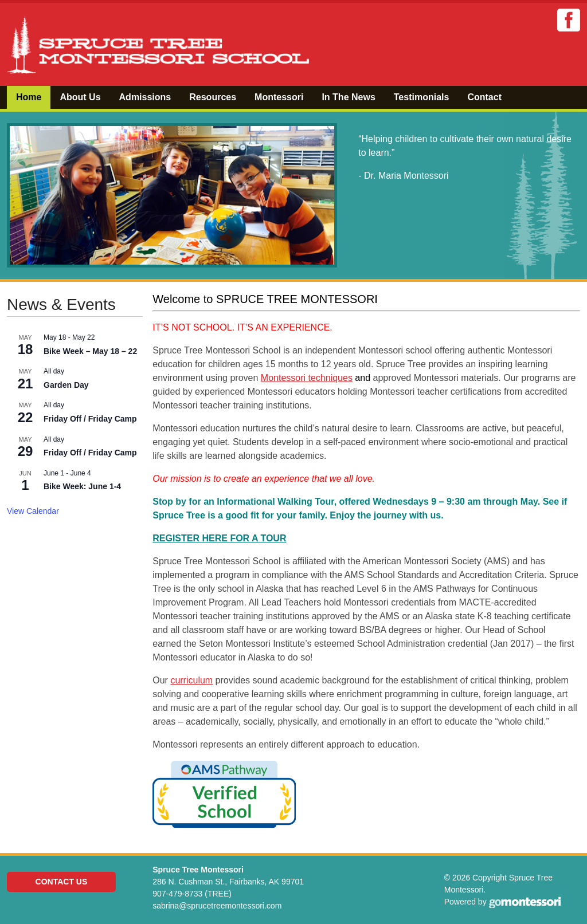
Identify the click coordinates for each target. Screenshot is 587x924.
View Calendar (33, 511)
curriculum (191, 680)
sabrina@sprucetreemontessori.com (217, 906)
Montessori (279, 97)
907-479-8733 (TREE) (192, 894)
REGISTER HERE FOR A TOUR (219, 538)
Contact (484, 97)
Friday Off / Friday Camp (90, 419)
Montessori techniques (307, 378)
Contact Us (62, 882)
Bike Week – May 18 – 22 (90, 351)
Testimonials (422, 97)
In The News (348, 97)
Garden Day (66, 385)
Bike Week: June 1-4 (82, 486)
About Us (80, 97)
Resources (213, 97)
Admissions (145, 97)
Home (29, 97)
